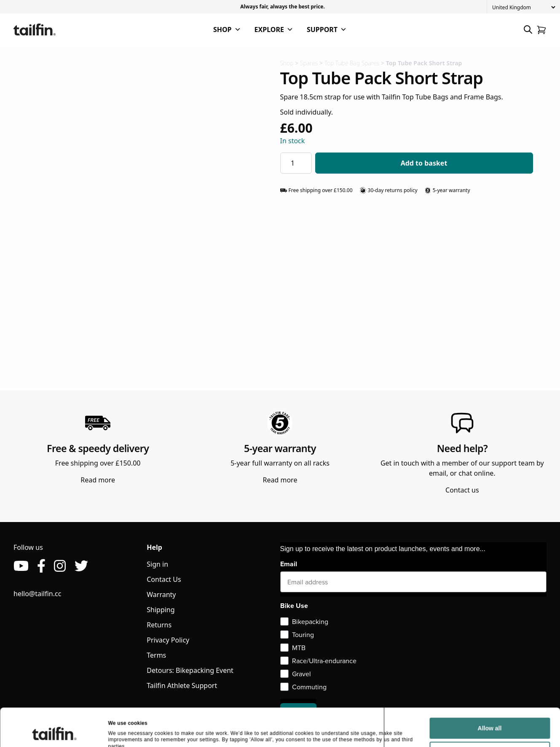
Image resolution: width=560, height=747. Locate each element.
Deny (490, 555)
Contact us (462, 490)
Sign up (298, 713)
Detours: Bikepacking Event (190, 670)
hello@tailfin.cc (37, 594)
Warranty (161, 594)
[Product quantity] (296, 163)
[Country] (524, 7)
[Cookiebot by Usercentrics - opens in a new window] (55, 568)
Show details (124, 567)
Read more (98, 480)
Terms (156, 655)
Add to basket (424, 163)
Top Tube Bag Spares (352, 63)
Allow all (490, 531)
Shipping (161, 610)
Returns (159, 625)
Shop (287, 63)
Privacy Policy (168, 640)
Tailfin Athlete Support (182, 685)
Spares (309, 63)
